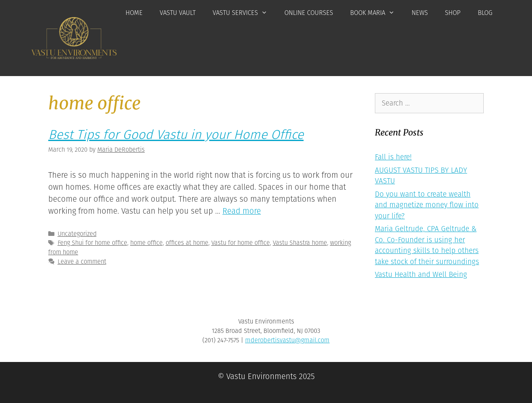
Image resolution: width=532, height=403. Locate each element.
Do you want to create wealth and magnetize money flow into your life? (427, 205)
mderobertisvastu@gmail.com (287, 340)
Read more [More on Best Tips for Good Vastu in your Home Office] (242, 211)
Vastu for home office (241, 243)
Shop (453, 13)
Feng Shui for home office (92, 243)
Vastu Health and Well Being (421, 275)
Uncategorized (77, 234)
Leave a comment (82, 262)
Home (134, 13)
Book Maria (377, 13)
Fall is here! (393, 157)
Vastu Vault (178, 13)
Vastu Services (244, 13)
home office (146, 243)
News (420, 13)
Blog (485, 13)
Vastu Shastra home (300, 243)
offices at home (187, 243)
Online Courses (309, 13)
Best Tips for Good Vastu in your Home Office (176, 135)
